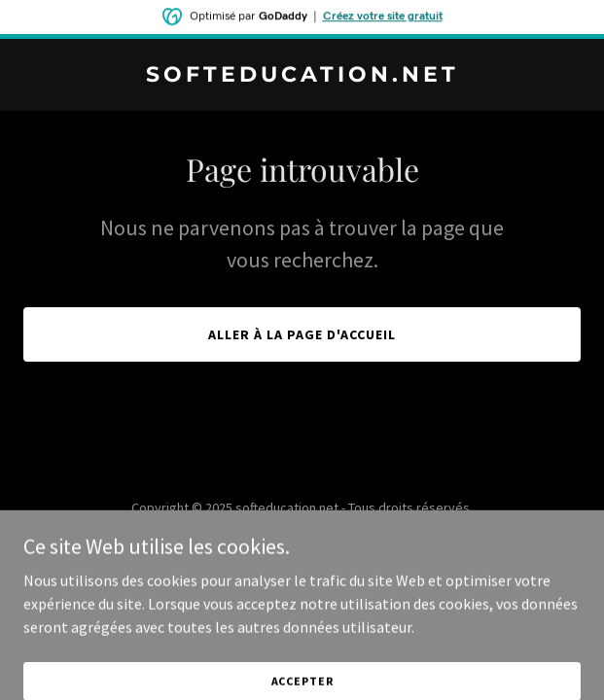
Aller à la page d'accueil (302, 334)
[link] (302, 76)
